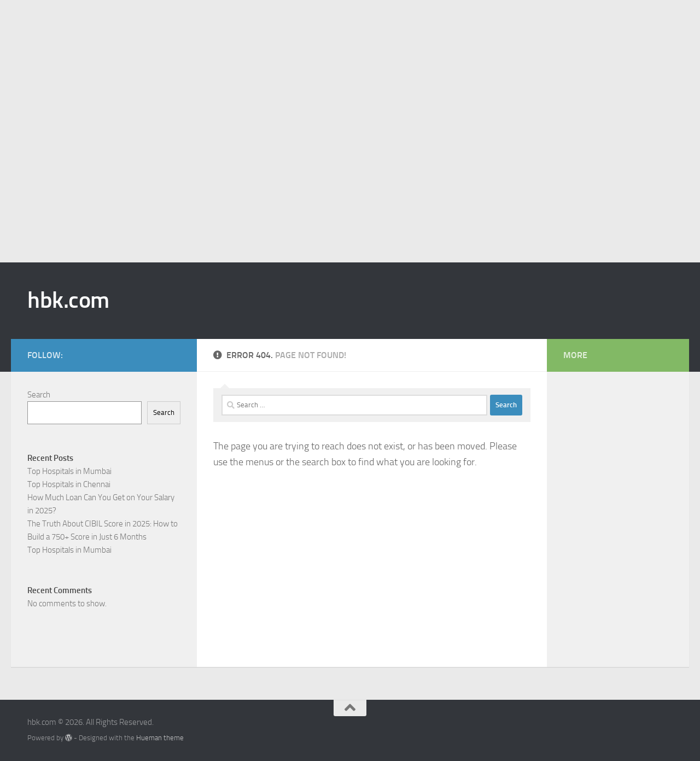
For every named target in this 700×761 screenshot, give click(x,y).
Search (39, 395)
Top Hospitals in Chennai (69, 484)
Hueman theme (160, 738)
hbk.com (68, 300)
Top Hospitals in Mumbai (69, 471)
